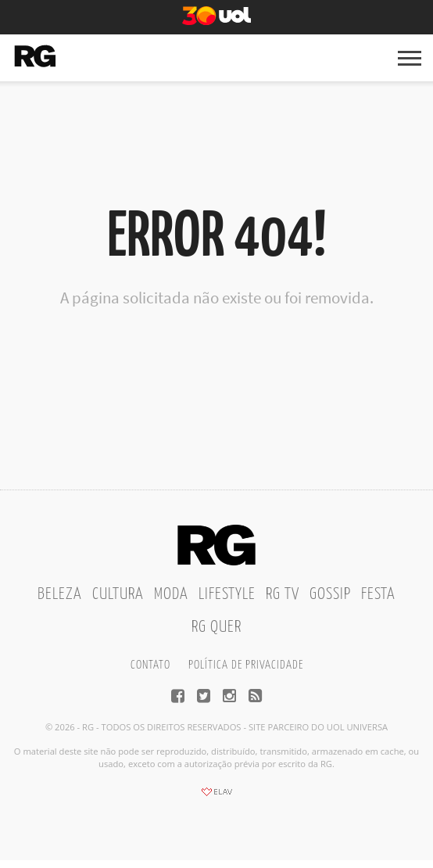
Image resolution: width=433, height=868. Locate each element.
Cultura (118, 594)
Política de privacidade (246, 665)
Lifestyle (227, 594)
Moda (171, 594)
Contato (150, 665)
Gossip (330, 594)
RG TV (283, 594)
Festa (378, 594)
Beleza (60, 594)
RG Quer (216, 627)
